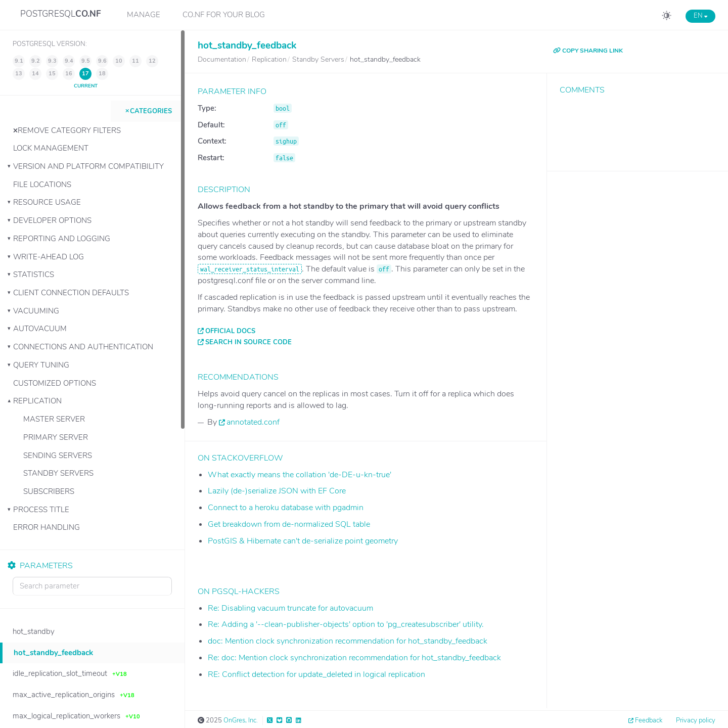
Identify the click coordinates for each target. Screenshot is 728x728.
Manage (144, 15)
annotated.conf (253, 422)
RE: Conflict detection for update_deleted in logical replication (316, 674)
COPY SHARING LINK (588, 51)
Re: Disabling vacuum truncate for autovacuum (290, 608)
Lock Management (51, 148)
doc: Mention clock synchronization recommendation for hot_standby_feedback (348, 641)
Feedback (649, 720)
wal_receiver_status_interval (250, 269)
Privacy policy (696, 720)
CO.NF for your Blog (224, 15)
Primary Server (56, 437)
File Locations (42, 185)
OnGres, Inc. (241, 720)
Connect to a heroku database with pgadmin (286, 508)
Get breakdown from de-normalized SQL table (289, 524)
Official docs (230, 331)
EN (700, 16)
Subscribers (49, 491)
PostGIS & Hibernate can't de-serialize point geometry (303, 541)
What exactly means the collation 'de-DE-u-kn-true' (300, 475)
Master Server (54, 419)
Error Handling (47, 527)
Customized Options (55, 383)
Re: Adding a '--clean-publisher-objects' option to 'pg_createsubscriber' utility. (346, 624)
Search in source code (248, 342)
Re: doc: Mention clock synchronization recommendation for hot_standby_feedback (354, 658)
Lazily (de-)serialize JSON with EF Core (277, 491)
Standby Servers (58, 473)
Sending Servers (58, 456)
